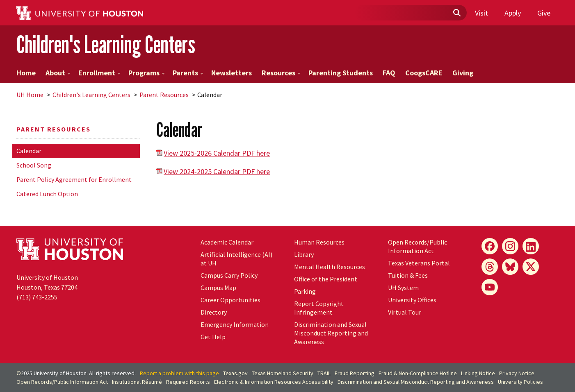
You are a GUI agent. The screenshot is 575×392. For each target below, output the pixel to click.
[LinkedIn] (531, 246)
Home (26, 73)
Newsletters (232, 73)
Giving (463, 73)
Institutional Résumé (137, 382)
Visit (481, 13)
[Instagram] (510, 246)
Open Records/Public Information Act (418, 246)
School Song (34, 165)
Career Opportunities (230, 300)
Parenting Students (341, 73)
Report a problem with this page (179, 373)
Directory (214, 312)
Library (304, 254)
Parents (188, 73)
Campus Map (218, 288)
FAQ (389, 73)
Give (544, 13)
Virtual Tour (405, 312)
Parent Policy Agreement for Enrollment (74, 179)
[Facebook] (490, 246)
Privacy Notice (517, 373)
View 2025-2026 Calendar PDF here (217, 153)
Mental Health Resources (330, 267)
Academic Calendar (227, 242)
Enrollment (99, 73)
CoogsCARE (424, 73)
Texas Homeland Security (283, 373)
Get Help (213, 337)
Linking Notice (478, 373)
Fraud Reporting (355, 373)
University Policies (520, 382)
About (58, 73)
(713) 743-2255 (37, 297)
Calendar (29, 151)
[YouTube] (490, 287)
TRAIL (324, 373)
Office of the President (326, 279)
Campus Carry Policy (229, 275)
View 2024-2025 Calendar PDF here (217, 171)
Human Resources (319, 242)
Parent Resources (164, 95)
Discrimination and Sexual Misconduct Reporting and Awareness (331, 333)
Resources (281, 73)
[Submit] (456, 13)
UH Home (30, 95)
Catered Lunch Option (47, 194)
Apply (513, 13)
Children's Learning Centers (106, 44)
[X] (531, 267)
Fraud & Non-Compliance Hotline (418, 373)
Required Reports (188, 382)
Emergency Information (235, 324)
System (403, 288)
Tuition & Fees (408, 275)
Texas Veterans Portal (419, 263)
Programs (147, 73)
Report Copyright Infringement (319, 308)
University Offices (412, 300)
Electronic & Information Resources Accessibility (274, 382)
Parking (305, 291)
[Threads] (490, 267)
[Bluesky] (510, 267)
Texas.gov (235, 373)
